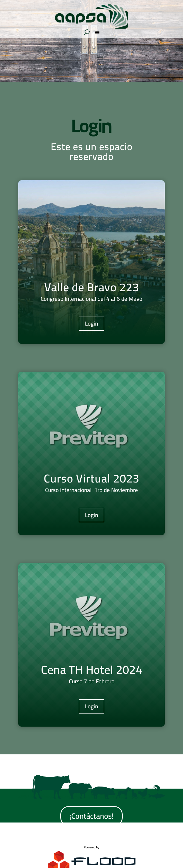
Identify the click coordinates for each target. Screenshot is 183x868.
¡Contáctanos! (91, 816)
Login (91, 324)
